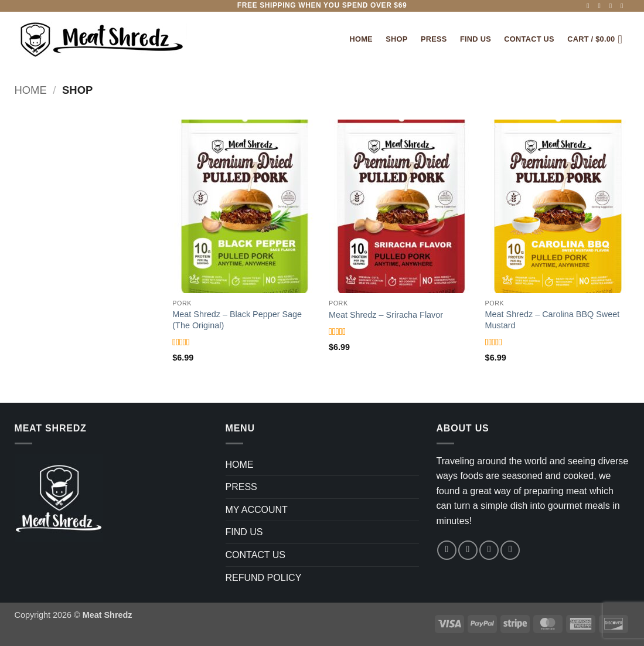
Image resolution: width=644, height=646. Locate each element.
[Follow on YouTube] (624, 6)
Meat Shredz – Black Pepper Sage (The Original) (237, 320)
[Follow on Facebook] (590, 6)
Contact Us (529, 39)
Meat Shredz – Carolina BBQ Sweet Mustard (553, 320)
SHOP (396, 39)
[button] (598, 39)
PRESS (434, 39)
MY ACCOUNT (257, 510)
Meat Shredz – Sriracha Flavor (386, 315)
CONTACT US (256, 555)
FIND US (476, 39)
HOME (240, 465)
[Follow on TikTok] (613, 6)
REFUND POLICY (264, 578)
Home (361, 39)
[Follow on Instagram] (602, 6)
